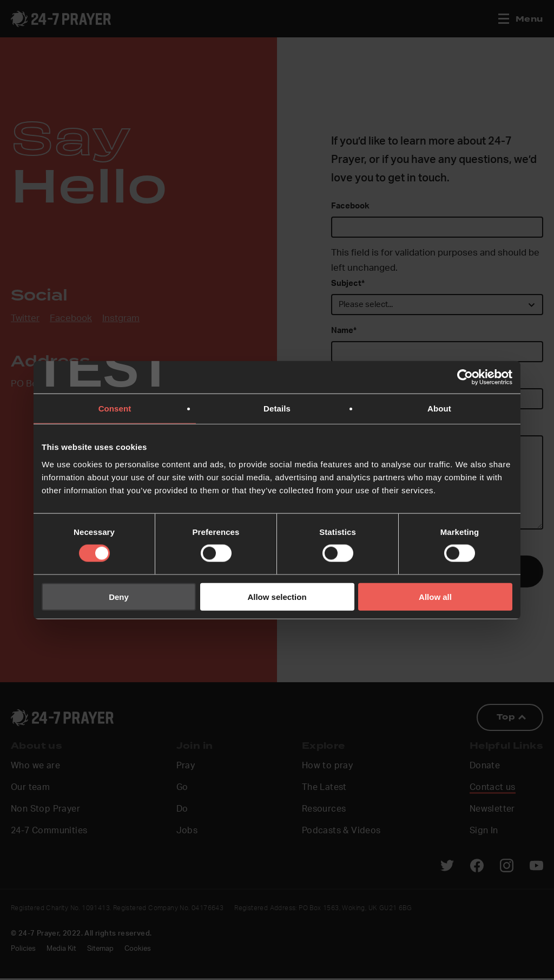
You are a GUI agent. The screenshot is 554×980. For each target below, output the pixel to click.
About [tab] (439, 409)
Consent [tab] (115, 409)
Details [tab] (277, 409)
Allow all (435, 596)
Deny (119, 596)
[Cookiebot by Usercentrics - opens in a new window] (465, 377)
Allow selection (277, 596)
